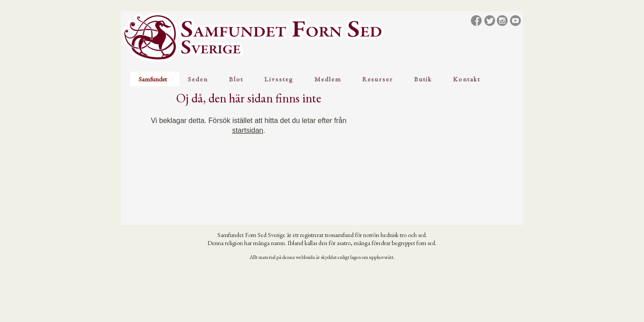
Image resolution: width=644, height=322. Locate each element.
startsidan (248, 130)
